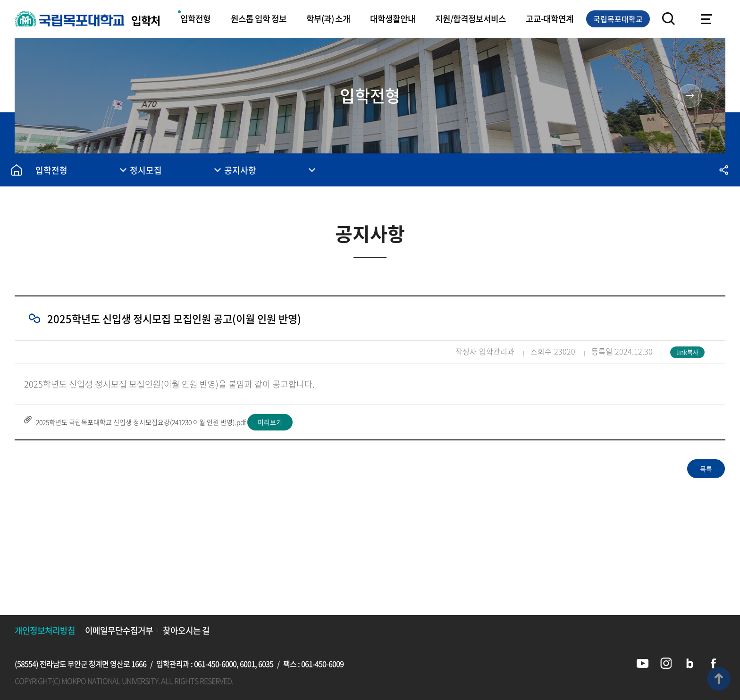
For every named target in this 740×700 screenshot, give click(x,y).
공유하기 (723, 170)
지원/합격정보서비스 (471, 19)
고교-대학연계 (550, 19)
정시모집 (146, 170)
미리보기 (270, 422)
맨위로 (719, 679)
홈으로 (17, 170)
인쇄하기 (657, 170)
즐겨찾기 (690, 170)
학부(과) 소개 (328, 19)
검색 (669, 19)
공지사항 (240, 170)
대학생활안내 (393, 19)
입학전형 (195, 19)
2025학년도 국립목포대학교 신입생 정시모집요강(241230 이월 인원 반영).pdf (141, 422)
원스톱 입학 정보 (259, 19)
